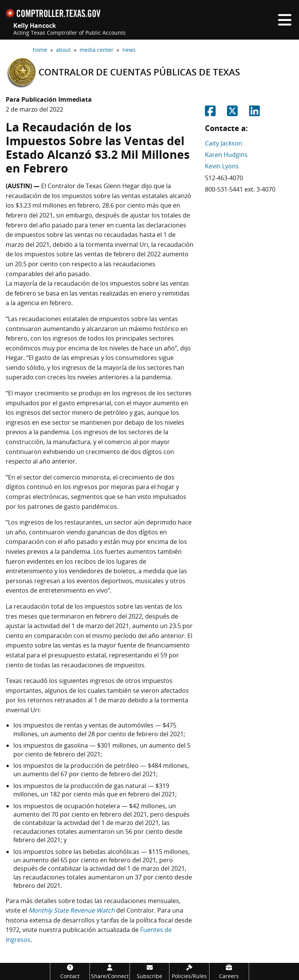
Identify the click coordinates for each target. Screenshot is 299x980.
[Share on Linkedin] (254, 113)
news (129, 50)
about (63, 50)
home (40, 50)
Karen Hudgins (226, 155)
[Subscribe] (149, 971)
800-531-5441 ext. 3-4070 (240, 189)
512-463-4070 (224, 178)
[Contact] (70, 971)
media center (97, 50)
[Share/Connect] (110, 971)
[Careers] (229, 971)
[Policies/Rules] (189, 971)
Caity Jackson (224, 143)
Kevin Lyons (222, 166)
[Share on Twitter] (232, 113)
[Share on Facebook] (210, 113)
